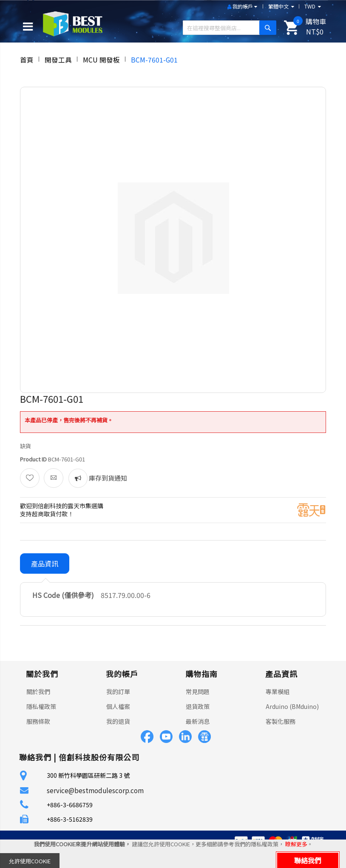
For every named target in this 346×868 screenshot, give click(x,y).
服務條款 (38, 721)
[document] (173, 854)
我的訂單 (118, 692)
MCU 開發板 (101, 60)
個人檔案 (118, 706)
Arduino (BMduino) (292, 706)
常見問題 (198, 692)
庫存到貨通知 (107, 478)
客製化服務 (281, 721)
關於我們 (38, 692)
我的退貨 (118, 721)
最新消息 (198, 721)
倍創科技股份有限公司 (99, 757)
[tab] (45, 564)
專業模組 (278, 692)
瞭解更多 (296, 844)
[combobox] (226, 28)
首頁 (27, 60)
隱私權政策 (41, 706)
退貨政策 (198, 706)
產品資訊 (45, 563)
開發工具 (58, 60)
